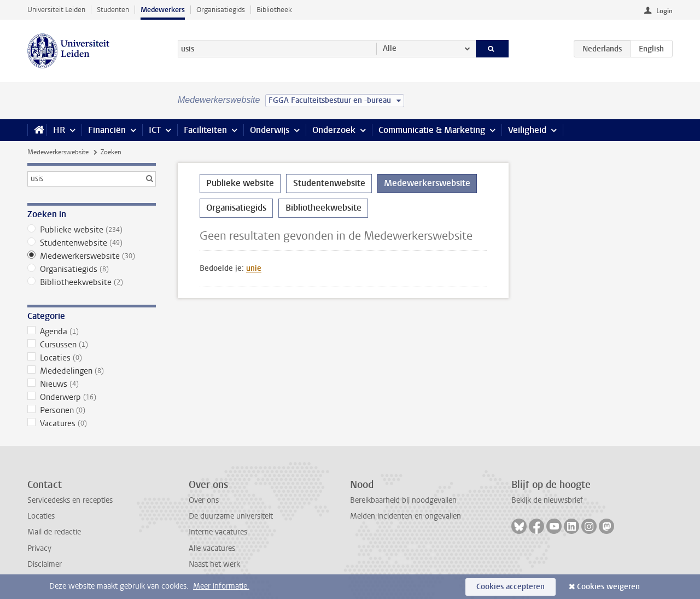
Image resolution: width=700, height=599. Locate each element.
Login (664, 11)
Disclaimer (45, 564)
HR (59, 130)
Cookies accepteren (511, 587)
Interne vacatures (218, 532)
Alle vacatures (212, 548)
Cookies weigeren (608, 587)
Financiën (107, 130)
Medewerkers (163, 10)
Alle (390, 48)
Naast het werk (214, 564)
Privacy (39, 548)
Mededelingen (92, 371)
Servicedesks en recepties (70, 500)
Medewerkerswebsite (58, 152)
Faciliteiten (205, 130)
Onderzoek (334, 130)
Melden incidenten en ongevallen (406, 516)
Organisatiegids (221, 10)
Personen (92, 410)
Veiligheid (527, 130)
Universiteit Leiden (56, 10)
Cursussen (92, 345)
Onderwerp (92, 397)
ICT (155, 130)
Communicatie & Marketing (432, 130)
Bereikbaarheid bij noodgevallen (403, 500)
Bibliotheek (274, 10)
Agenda (92, 332)
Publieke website (92, 230)
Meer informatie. (221, 586)
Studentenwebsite (92, 243)
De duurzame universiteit (231, 516)
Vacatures (92, 423)
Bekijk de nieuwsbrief (547, 500)
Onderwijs (270, 130)
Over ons (204, 500)
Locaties (92, 358)
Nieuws (92, 384)
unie (254, 268)
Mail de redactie (54, 532)
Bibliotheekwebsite (92, 282)
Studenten (113, 10)
